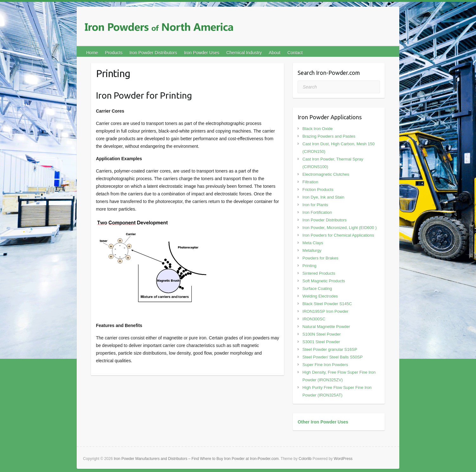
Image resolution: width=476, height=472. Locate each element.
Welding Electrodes (320, 296)
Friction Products (318, 190)
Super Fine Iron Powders (325, 365)
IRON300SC (314, 319)
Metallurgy (312, 250)
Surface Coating (317, 288)
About (275, 53)
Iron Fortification (317, 212)
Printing (309, 266)
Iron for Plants (315, 205)
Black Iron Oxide (317, 129)
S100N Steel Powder (322, 334)
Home (92, 53)
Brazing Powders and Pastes (329, 136)
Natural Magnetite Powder (326, 327)
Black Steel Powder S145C (327, 304)
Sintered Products (319, 273)
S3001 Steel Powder (321, 342)
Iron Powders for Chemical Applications (338, 235)
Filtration (310, 182)
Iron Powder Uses (202, 53)
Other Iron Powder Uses (323, 422)
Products (114, 53)
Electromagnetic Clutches (326, 174)
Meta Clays (313, 243)
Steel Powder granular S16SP (330, 349)
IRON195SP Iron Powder (325, 311)
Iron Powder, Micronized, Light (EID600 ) (339, 228)
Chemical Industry (244, 53)
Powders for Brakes (320, 258)
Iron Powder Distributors (153, 53)
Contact (295, 53)
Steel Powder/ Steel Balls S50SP (332, 357)
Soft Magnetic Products (324, 281)
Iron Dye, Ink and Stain (323, 197)
